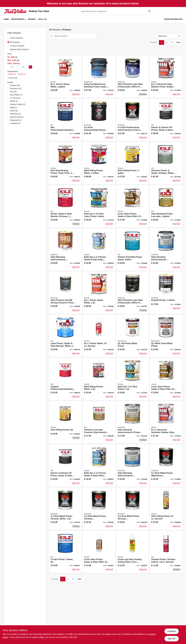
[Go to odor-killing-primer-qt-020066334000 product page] (65, 422)
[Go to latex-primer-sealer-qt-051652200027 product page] (65, 552)
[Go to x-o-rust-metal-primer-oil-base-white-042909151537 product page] (65, 509)
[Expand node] (8, 78)
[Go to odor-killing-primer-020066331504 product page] (133, 163)
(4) (15, 98)
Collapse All (12, 74)
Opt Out (171, 639)
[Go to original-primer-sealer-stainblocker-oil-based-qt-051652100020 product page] (65, 379)
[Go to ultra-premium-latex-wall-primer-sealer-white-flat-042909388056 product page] (133, 77)
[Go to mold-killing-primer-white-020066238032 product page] (99, 379)
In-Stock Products (17, 46)
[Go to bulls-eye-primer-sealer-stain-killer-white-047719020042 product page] (99, 466)
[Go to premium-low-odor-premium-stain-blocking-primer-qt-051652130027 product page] (99, 422)
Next (178, 42)
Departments (18, 19)
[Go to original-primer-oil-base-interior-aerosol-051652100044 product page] (166, 552)
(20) (13, 92)
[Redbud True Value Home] (15, 11)
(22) (16, 88)
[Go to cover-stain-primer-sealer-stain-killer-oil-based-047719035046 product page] (166, 379)
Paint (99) (13, 78)
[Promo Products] (8, 38)
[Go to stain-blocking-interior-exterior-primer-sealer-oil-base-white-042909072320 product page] (65, 250)
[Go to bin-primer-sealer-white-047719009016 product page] (65, 77)
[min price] (12, 67)
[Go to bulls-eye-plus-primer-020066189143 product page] (133, 379)
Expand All (22, 74)
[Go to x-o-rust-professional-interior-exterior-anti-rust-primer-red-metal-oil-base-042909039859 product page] (133, 120)
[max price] (23, 67)
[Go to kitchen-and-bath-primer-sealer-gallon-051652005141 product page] (133, 250)
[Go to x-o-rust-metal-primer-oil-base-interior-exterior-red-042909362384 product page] (99, 509)
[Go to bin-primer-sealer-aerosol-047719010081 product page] (99, 336)
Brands (32, 19)
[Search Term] (116, 11)
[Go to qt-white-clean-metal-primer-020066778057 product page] (166, 336)
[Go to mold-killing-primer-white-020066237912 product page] (99, 163)
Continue (171, 631)
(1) (14, 111)
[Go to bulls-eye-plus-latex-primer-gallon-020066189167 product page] (99, 206)
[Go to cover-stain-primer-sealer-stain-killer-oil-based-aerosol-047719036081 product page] (99, 552)
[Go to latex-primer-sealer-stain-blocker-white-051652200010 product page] (65, 336)
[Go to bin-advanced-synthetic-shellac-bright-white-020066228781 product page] (166, 422)
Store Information (173, 19)
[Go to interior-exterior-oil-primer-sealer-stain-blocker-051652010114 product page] (65, 466)
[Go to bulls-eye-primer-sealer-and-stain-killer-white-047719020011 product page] (99, 250)
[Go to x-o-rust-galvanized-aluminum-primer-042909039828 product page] (99, 120)
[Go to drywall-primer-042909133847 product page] (166, 293)
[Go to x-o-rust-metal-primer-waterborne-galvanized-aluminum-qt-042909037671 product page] (166, 466)
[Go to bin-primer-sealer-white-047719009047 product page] (99, 293)
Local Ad (42, 19)
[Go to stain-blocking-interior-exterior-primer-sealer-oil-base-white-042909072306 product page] (133, 422)
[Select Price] (30, 67)
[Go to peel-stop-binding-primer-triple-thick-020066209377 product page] (65, 163)
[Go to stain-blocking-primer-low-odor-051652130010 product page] (166, 206)
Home (6, 19)
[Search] (150, 11)
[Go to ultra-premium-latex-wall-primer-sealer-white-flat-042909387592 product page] (133, 293)
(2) (14, 101)
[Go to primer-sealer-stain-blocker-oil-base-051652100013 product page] (65, 206)
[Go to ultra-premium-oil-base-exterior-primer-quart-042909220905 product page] (65, 293)
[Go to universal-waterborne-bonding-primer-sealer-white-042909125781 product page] (99, 77)
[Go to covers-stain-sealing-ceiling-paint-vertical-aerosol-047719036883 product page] (133, 552)
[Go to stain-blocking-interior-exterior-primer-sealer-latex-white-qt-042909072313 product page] (133, 466)
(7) (16, 95)
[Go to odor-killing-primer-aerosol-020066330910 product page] (166, 509)
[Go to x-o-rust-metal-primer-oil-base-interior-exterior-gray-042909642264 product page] (133, 509)
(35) (15, 85)
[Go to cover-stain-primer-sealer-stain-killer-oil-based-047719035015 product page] (133, 206)
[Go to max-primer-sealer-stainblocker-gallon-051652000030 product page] (65, 120)
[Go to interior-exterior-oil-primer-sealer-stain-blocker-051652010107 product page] (166, 120)
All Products (15, 42)
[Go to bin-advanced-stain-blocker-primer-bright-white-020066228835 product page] (166, 77)
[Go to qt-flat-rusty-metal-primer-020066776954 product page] (133, 336)
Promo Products (17, 38)
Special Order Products (19, 49)
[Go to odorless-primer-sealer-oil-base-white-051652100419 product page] (166, 163)
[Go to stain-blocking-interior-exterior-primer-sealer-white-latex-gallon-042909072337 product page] (166, 250)
